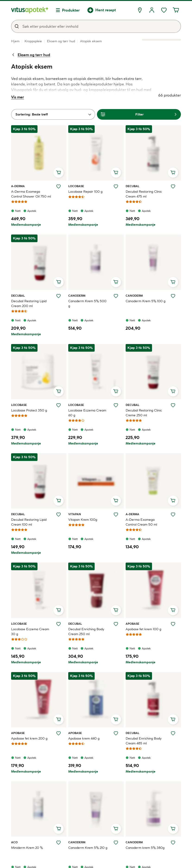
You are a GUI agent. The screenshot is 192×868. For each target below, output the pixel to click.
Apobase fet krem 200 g (29, 738)
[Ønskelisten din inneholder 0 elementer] (164, 10)
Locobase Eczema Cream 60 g (87, 413)
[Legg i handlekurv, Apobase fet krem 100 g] (173, 610)
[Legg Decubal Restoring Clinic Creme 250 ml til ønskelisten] (173, 405)
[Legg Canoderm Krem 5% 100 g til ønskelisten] (173, 296)
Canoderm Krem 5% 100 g (146, 301)
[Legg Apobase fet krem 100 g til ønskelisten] (173, 624)
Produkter (71, 10)
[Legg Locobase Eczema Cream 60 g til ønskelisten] (116, 405)
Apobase (132, 624)
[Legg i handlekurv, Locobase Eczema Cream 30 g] (59, 610)
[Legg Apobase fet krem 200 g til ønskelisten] (59, 733)
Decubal (132, 186)
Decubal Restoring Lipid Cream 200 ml (29, 303)
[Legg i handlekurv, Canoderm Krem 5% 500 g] (116, 282)
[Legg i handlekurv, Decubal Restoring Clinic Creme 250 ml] (173, 391)
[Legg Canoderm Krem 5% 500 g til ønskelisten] (116, 296)
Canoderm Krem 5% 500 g (87, 303)
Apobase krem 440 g (84, 738)
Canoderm (77, 295)
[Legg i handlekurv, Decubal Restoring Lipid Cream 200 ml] (59, 282)
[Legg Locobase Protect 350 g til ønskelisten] (59, 405)
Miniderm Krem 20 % (27, 848)
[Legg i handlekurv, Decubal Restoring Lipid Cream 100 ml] (59, 501)
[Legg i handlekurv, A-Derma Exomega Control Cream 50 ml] (173, 501)
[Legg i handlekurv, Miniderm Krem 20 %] (59, 829)
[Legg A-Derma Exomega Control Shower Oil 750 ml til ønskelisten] (59, 186)
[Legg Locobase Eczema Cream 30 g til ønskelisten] (59, 624)
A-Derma (18, 186)
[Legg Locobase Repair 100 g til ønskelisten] (116, 186)
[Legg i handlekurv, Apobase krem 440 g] (116, 719)
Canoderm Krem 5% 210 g (88, 848)
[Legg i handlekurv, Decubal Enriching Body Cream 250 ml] (116, 610)
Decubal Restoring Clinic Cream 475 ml (144, 194)
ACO (16, 842)
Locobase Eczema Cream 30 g (30, 632)
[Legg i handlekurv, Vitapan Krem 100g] (116, 501)
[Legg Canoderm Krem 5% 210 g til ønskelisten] (116, 843)
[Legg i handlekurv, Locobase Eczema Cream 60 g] (116, 391)
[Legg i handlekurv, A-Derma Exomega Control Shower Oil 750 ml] (59, 173)
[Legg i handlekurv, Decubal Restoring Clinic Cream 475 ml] (173, 173)
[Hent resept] (102, 10)
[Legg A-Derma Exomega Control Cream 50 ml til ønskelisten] (173, 515)
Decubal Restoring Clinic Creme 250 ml (144, 413)
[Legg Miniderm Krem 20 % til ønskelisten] (59, 843)
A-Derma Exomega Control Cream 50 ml (141, 522)
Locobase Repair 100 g (85, 192)
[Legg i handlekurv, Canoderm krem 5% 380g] (173, 829)
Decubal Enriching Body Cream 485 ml (144, 741)
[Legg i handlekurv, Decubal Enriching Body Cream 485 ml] (173, 719)
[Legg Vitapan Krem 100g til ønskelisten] (116, 515)
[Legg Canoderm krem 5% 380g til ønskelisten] (173, 843)
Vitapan (75, 514)
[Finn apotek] (140, 10)
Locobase (76, 186)
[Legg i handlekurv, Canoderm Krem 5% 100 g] (173, 282)
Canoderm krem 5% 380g (145, 848)
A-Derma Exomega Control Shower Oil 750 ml (31, 194)
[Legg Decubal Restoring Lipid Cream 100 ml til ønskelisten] (59, 515)
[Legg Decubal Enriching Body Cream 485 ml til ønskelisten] (173, 733)
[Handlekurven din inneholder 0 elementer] (176, 10)
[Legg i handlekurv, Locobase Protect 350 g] (59, 391)
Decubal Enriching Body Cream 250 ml (86, 632)
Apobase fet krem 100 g (143, 629)
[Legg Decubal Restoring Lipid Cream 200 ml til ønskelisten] (59, 296)
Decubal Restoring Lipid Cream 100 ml (29, 522)
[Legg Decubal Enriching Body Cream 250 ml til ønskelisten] (116, 624)
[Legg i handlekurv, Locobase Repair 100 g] (116, 173)
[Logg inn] (152, 10)
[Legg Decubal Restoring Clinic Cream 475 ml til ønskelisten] (173, 186)
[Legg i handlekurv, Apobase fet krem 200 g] (59, 719)
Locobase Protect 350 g (29, 410)
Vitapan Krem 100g (83, 520)
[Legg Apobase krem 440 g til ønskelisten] (116, 733)
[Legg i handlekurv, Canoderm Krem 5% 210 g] (116, 829)
